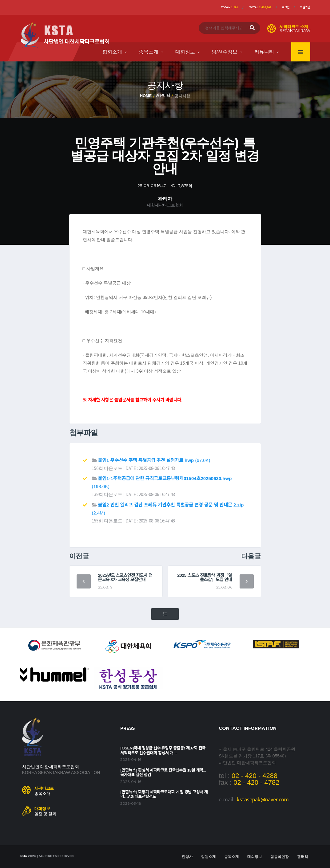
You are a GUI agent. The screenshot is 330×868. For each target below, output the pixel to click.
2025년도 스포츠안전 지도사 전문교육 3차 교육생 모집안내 (125, 577)
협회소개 (112, 52)
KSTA (24, 856)
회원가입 (305, 7)
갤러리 (303, 857)
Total (260, 7)
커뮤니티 (264, 52)
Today (230, 7)
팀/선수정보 (225, 52)
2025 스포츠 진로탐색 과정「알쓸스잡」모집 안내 (205, 577)
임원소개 (209, 857)
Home (146, 96)
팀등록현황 (280, 857)
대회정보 (185, 52)
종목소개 (149, 52)
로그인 (286, 7)
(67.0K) (154, 460)
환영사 (187, 857)
